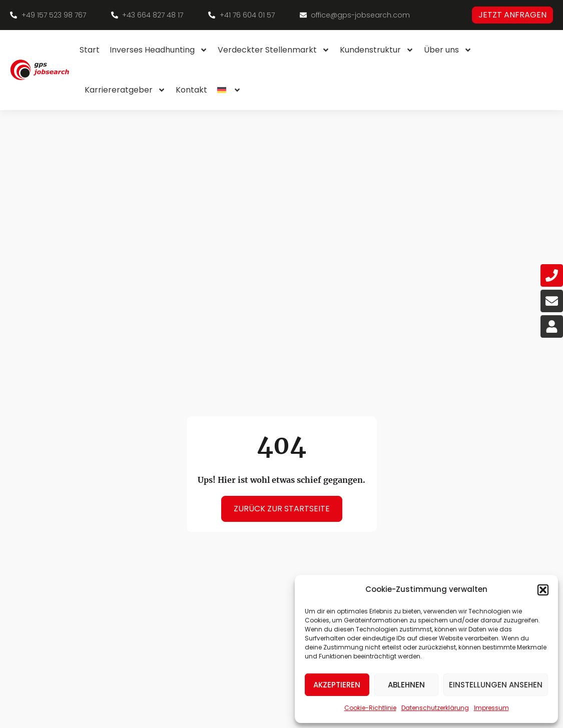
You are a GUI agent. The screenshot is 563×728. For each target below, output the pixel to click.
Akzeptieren (337, 685)
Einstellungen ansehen (496, 685)
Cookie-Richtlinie (370, 708)
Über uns (448, 50)
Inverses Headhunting (159, 50)
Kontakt (191, 90)
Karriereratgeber (125, 90)
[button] (543, 590)
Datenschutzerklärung (435, 708)
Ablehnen (406, 685)
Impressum (491, 708)
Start (90, 50)
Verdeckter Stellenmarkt (274, 50)
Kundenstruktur (377, 50)
